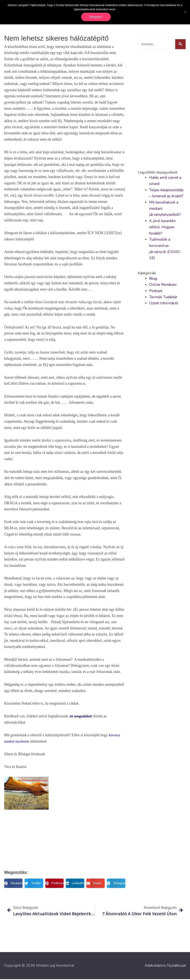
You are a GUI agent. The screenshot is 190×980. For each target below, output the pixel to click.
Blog (153, 279)
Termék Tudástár (164, 298)
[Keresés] (180, 45)
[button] (13, 884)
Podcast (156, 292)
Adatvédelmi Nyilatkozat (165, 966)
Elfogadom (96, 17)
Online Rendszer (163, 285)
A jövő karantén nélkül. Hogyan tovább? (162, 228)
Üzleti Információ (164, 304)
